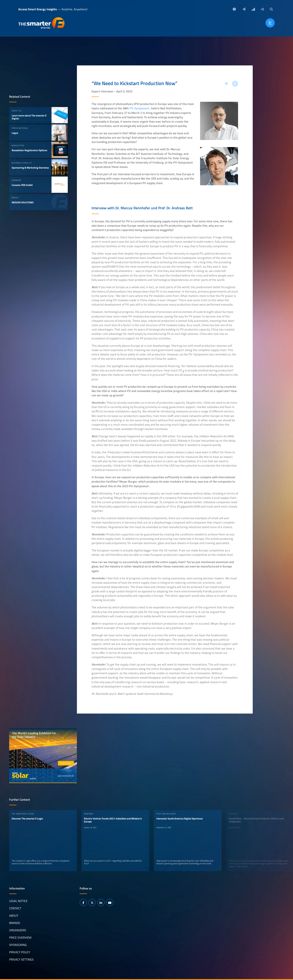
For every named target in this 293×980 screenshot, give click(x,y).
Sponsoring (18, 945)
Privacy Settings (21, 959)
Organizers (18, 930)
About (14, 916)
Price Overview (20, 937)
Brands (15, 923)
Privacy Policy (20, 952)
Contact (15, 908)
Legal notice (18, 901)
